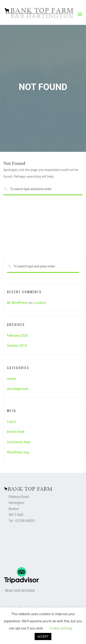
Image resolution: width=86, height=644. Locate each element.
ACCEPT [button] (43, 637)
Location (39, 303)
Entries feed (16, 432)
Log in (11, 422)
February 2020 (17, 336)
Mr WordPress (17, 303)
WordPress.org (18, 452)
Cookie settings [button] (61, 628)
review (12, 379)
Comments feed (19, 442)
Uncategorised (18, 389)
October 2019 (17, 346)
